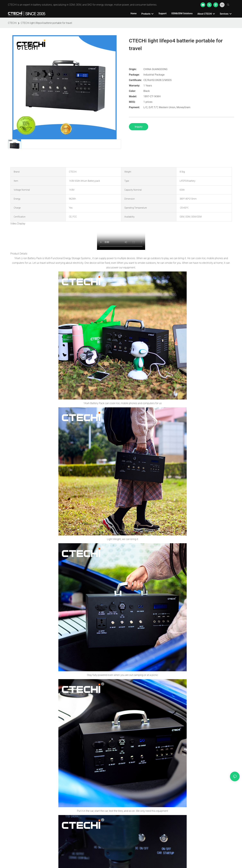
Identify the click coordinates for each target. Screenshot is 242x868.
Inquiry (139, 127)
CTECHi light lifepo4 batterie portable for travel (46, 23)
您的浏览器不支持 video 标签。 (121, 238)
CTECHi (12, 23)
